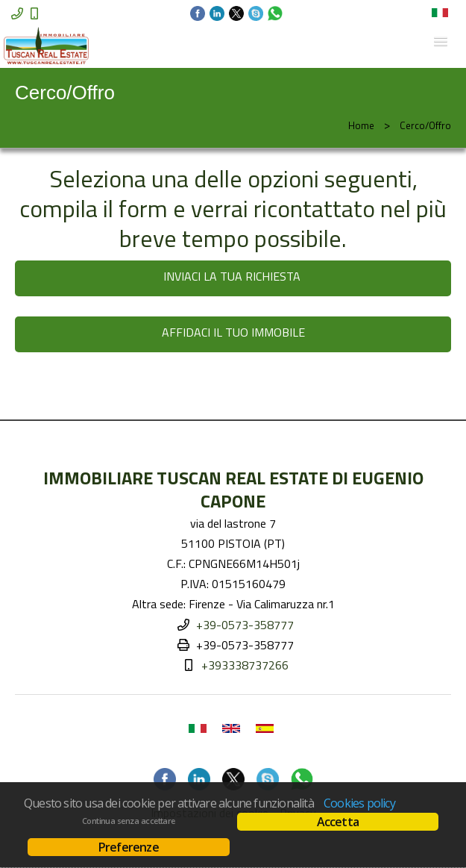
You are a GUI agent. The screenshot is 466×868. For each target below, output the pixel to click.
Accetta (338, 822)
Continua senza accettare (129, 821)
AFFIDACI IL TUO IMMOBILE (233, 332)
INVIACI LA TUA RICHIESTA (233, 276)
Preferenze (129, 847)
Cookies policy (359, 803)
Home (361, 125)
